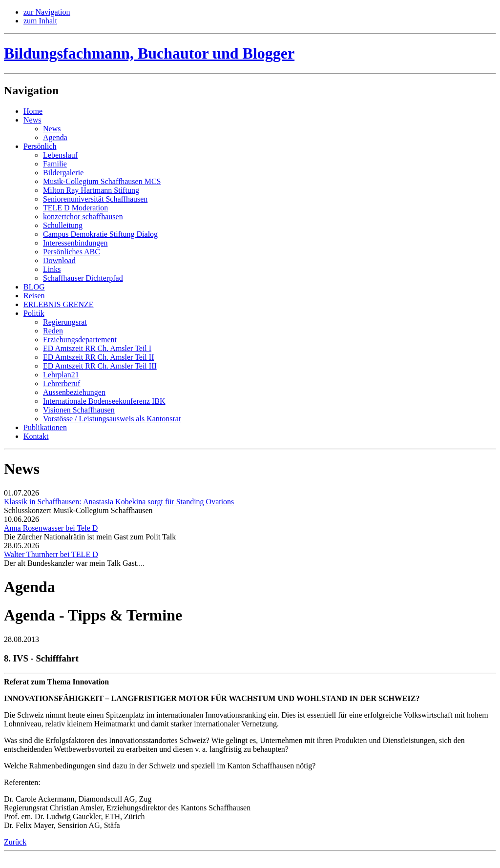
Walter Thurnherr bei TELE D (51, 554)
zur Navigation (47, 12)
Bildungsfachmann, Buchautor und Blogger (149, 53)
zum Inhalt (40, 21)
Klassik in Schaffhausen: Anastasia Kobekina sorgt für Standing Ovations (119, 502)
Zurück (15, 842)
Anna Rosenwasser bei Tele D (51, 528)
